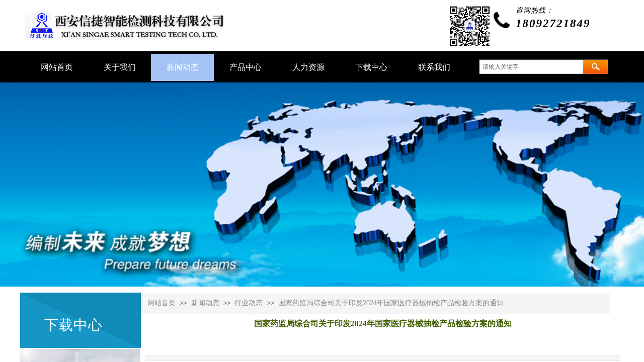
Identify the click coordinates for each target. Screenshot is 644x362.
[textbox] (531, 67)
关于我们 (120, 67)
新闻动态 (205, 303)
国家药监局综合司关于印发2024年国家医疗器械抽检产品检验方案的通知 (391, 303)
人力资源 (308, 67)
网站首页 (162, 303)
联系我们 (434, 67)
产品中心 (246, 67)
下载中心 (371, 67)
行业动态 (249, 303)
